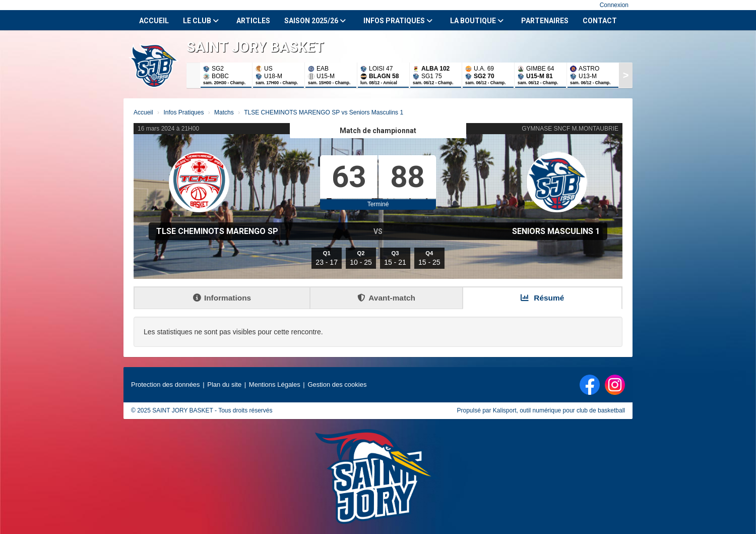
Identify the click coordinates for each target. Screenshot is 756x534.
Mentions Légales (275, 384)
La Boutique (477, 21)
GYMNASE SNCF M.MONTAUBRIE (570, 129)
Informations (222, 298)
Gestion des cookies (337, 384)
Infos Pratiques (398, 21)
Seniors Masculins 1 (556, 231)
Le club (201, 21)
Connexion (614, 5)
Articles (253, 21)
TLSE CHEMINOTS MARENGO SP (217, 231)
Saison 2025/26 (315, 21)
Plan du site (224, 384)
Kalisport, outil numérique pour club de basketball (559, 410)
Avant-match (386, 298)
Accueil (154, 21)
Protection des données (166, 384)
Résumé (542, 298)
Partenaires (545, 21)
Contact (600, 21)
